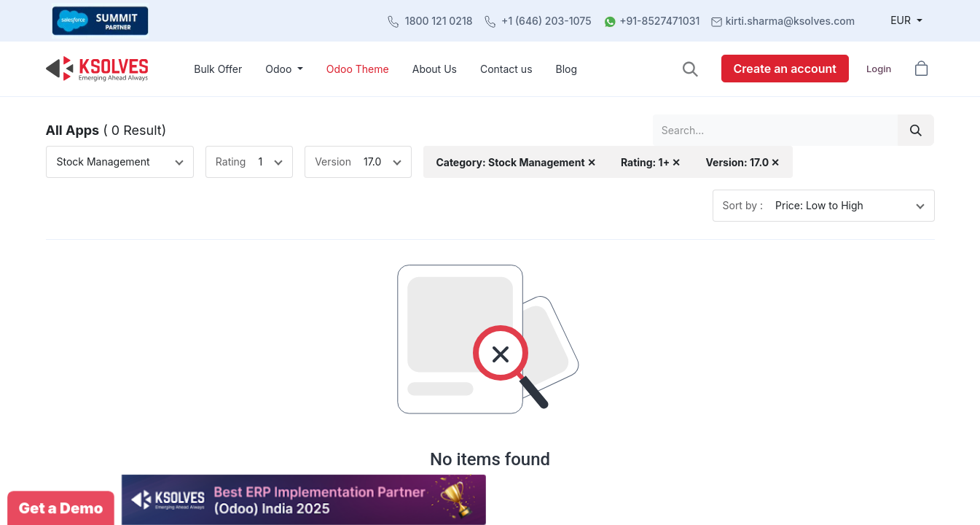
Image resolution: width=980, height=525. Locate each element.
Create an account (785, 69)
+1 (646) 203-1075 (546, 21)
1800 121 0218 (439, 21)
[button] (690, 69)
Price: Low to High (819, 205)
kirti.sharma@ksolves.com (790, 21)
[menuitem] (218, 69)
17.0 (372, 162)
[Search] (916, 130)
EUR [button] (902, 20)
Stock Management (103, 162)
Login (879, 69)
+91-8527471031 (659, 21)
